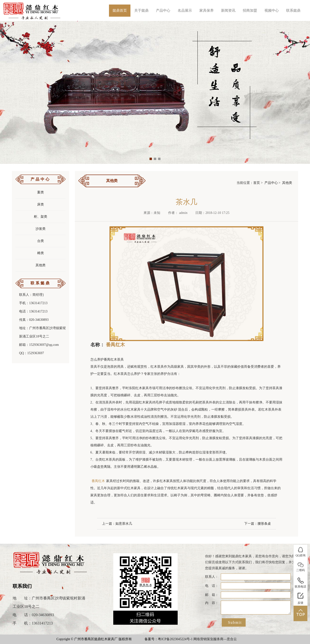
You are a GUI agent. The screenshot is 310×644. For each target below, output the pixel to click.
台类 (41, 241)
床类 (41, 204)
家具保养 (207, 10)
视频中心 (272, 10)
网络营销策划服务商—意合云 (215, 639)
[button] (151, 159)
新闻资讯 (228, 10)
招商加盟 (250, 10)
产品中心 (163, 10)
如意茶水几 (124, 524)
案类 (41, 192)
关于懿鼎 (141, 10)
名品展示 (185, 10)
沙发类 (41, 229)
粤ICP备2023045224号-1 (175, 639)
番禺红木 (115, 345)
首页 (257, 183)
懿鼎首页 (120, 10)
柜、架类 (41, 217)
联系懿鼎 (293, 10)
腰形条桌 (264, 524)
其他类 (41, 265)
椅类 (41, 253)
